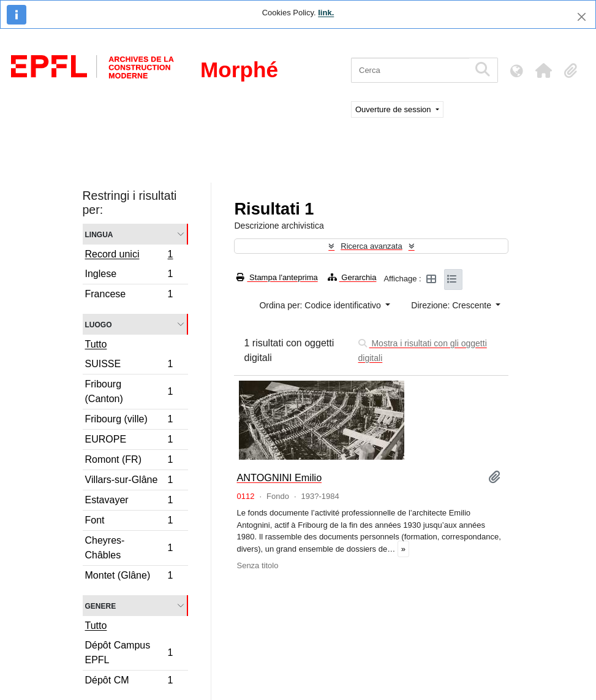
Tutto (96, 344)
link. (326, 13)
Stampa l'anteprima (277, 277)
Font (129, 522)
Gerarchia (352, 277)
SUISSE (129, 366)
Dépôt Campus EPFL (129, 652)
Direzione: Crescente (452, 305)
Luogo (99, 324)
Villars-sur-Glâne (129, 481)
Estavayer (129, 502)
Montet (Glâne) (129, 577)
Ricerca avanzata (371, 246)
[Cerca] (410, 70)
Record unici (129, 256)
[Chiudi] (582, 17)
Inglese (129, 276)
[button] (543, 70)
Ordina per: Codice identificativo (321, 305)
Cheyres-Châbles (129, 548)
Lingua (99, 234)
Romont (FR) (129, 461)
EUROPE (129, 441)
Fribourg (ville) (129, 421)
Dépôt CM (129, 682)
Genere (101, 605)
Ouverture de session (394, 109)
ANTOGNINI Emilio (279, 477)
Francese (129, 295)
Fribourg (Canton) (129, 391)
